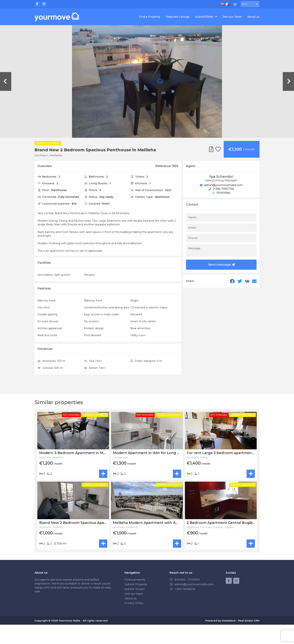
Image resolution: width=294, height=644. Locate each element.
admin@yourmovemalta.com (221, 185)
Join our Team (232, 17)
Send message (221, 265)
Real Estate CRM (249, 621)
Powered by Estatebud (220, 621)
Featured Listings (178, 17)
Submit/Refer (206, 17)
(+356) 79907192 (221, 189)
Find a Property (150, 17)
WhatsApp (221, 193)
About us (253, 17)
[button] (250, 4)
